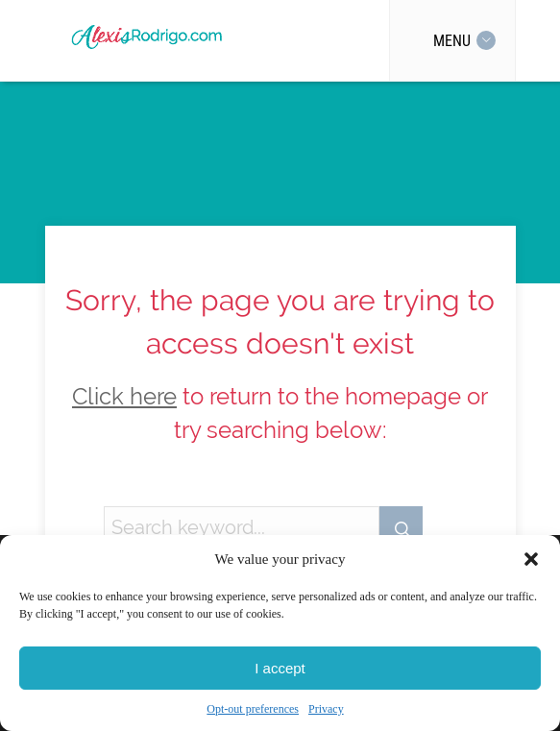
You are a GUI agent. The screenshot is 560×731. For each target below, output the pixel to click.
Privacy (326, 709)
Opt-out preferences (253, 709)
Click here (124, 397)
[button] (531, 559)
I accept (280, 668)
